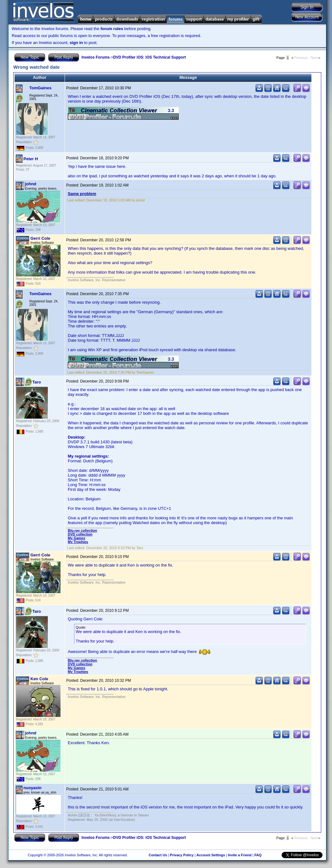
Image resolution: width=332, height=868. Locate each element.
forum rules (112, 29)
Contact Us (158, 855)
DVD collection (80, 534)
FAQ (258, 855)
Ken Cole (39, 679)
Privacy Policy (182, 855)
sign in (76, 43)
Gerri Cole (40, 238)
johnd (31, 184)
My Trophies (78, 542)
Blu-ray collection (82, 530)
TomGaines (41, 88)
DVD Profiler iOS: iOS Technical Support (150, 57)
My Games (77, 538)
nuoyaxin (32, 788)
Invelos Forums (96, 57)
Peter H (31, 159)
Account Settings (211, 855)
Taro (37, 382)
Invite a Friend (240, 855)
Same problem (82, 194)
